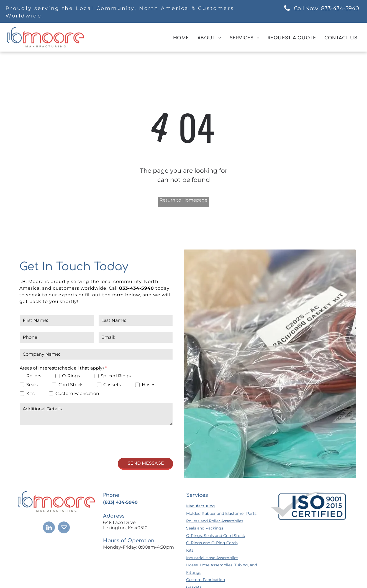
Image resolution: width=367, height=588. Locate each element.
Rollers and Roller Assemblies (215, 521)
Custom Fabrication (206, 580)
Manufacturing (201, 506)
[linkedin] (49, 528)
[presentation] (62, 441)
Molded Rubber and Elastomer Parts (221, 513)
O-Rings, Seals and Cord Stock (215, 536)
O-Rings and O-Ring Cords (212, 543)
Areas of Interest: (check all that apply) (62, 368)
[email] (64, 528)
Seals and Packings (205, 528)
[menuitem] (181, 38)
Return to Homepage (183, 200)
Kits (190, 550)
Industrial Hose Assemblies (212, 558)
